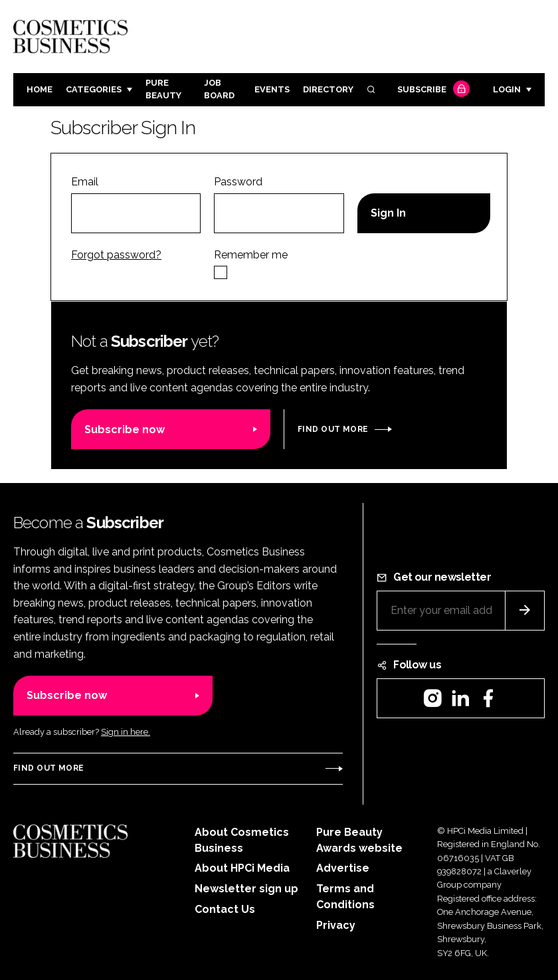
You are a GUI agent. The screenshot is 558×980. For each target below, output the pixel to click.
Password (238, 182)
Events (272, 89)
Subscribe (432, 90)
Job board (219, 89)
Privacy (336, 925)
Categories (94, 89)
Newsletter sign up (246, 889)
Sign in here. (126, 732)
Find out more (333, 429)
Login (507, 89)
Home (40, 89)
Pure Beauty (163, 89)
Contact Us (225, 909)
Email (85, 182)
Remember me (251, 255)
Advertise (343, 868)
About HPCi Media (242, 868)
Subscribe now (125, 430)
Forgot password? (116, 255)
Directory (328, 89)
